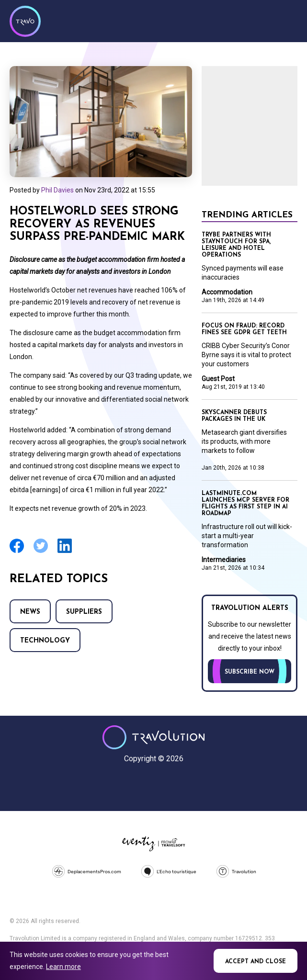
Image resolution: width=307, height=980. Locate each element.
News (30, 612)
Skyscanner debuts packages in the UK (234, 416)
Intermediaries (224, 560)
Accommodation (227, 292)
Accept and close (256, 962)
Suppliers (84, 612)
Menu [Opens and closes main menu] (288, 20)
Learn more (63, 967)
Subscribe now (250, 672)
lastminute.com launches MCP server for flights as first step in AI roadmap (245, 504)
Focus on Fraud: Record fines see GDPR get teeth (244, 329)
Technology (45, 641)
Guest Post (218, 379)
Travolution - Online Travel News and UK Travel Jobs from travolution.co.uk (153, 737)
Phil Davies (57, 190)
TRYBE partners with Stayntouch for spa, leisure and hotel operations (236, 245)
